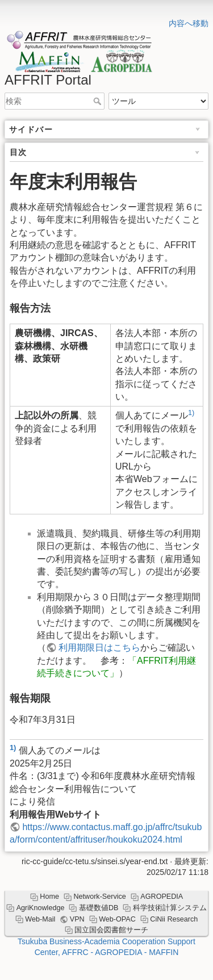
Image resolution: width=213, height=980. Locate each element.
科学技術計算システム (170, 908)
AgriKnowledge (41, 908)
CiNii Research (174, 919)
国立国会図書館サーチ (111, 930)
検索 (99, 101)
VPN (77, 919)
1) (191, 412)
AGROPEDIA (162, 897)
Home (49, 897)
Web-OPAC (117, 919)
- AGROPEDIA (118, 952)
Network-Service (99, 897)
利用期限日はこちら (99, 648)
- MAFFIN (162, 952)
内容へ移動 (189, 23)
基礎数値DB (99, 908)
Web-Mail (40, 919)
